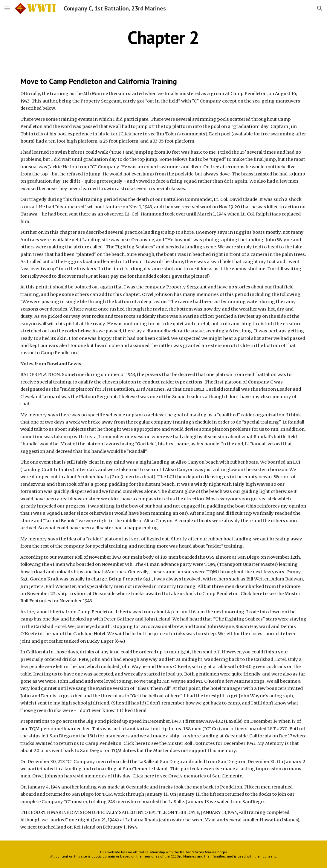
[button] (7, 8)
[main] (163, 37)
